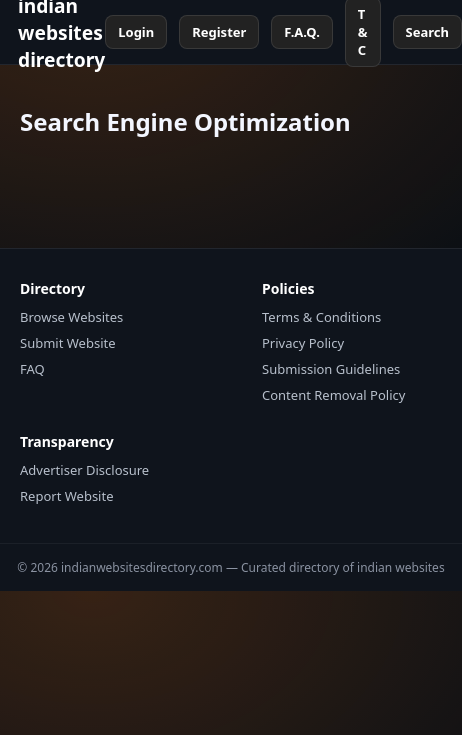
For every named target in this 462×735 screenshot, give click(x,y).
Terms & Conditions (321, 317)
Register (219, 32)
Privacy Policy (303, 343)
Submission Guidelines (331, 369)
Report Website (66, 496)
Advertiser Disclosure (84, 470)
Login (136, 32)
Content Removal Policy (333, 395)
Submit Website (68, 343)
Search (427, 32)
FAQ (32, 369)
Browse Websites (71, 317)
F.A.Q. (301, 32)
